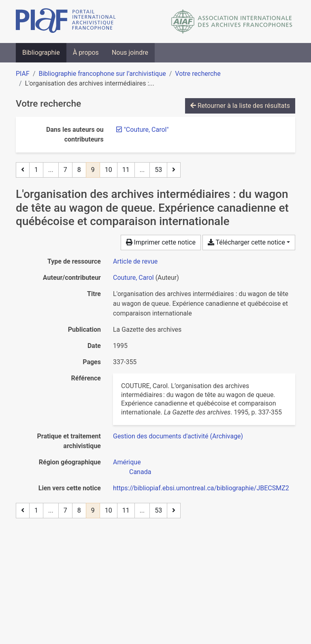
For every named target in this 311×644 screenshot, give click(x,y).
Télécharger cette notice (246, 242)
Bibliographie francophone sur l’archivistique (102, 74)
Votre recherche (198, 74)
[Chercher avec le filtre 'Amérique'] (127, 462)
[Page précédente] (23, 170)
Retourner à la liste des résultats (240, 106)
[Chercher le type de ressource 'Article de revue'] (135, 261)
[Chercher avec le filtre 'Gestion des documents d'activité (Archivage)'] (178, 436)
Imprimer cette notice (161, 242)
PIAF (23, 74)
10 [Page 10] (109, 170)
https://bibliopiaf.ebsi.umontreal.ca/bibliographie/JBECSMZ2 (201, 488)
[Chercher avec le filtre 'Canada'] (140, 472)
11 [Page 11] (126, 170)
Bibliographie (41, 53)
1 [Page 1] (36, 170)
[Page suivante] (174, 170)
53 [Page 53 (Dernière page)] (158, 170)
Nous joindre (130, 53)
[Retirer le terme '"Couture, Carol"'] (146, 130)
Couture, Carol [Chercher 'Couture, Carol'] (133, 278)
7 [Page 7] (65, 170)
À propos (86, 53)
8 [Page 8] (79, 170)
